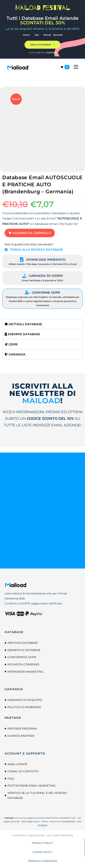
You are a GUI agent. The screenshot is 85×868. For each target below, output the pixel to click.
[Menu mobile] (74, 67)
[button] (30, 233)
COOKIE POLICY (42, 852)
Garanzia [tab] (15, 354)
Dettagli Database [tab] (23, 324)
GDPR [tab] (11, 344)
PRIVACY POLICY (42, 843)
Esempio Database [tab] (22, 334)
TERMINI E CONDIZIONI (42, 861)
